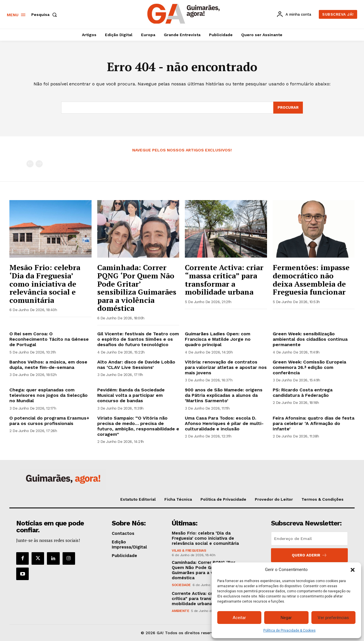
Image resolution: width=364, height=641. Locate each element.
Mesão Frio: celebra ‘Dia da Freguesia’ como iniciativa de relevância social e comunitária (45, 283)
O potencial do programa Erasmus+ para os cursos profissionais (49, 421)
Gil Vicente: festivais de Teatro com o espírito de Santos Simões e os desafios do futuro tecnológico (138, 339)
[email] (309, 539)
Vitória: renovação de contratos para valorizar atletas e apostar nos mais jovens (226, 367)
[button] (353, 570)
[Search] (288, 108)
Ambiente (180, 611)
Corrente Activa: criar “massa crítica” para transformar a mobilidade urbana (224, 280)
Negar (286, 618)
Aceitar (239, 618)
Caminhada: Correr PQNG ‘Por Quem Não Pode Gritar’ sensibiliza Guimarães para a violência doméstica (137, 288)
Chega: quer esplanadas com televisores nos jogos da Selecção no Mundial (48, 395)
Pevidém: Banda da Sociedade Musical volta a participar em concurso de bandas (131, 395)
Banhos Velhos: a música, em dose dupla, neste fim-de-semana (48, 365)
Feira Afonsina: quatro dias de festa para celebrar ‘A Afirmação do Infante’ (314, 423)
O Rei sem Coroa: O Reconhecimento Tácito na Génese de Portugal (49, 339)
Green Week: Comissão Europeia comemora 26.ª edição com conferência (309, 367)
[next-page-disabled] (39, 164)
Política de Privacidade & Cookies (289, 630)
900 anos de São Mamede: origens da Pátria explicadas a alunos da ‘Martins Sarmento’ (224, 395)
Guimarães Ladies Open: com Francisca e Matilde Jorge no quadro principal (218, 339)
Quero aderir (309, 555)
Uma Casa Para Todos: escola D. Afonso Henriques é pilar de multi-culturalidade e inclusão (224, 423)
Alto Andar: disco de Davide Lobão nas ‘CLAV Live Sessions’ (136, 365)
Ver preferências (333, 618)
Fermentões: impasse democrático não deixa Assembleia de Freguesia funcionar (311, 280)
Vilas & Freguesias (189, 550)
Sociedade (181, 585)
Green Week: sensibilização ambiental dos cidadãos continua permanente (310, 339)
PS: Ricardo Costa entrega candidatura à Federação (303, 393)
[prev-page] (30, 164)
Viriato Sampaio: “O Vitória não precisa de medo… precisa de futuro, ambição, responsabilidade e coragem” (138, 426)
